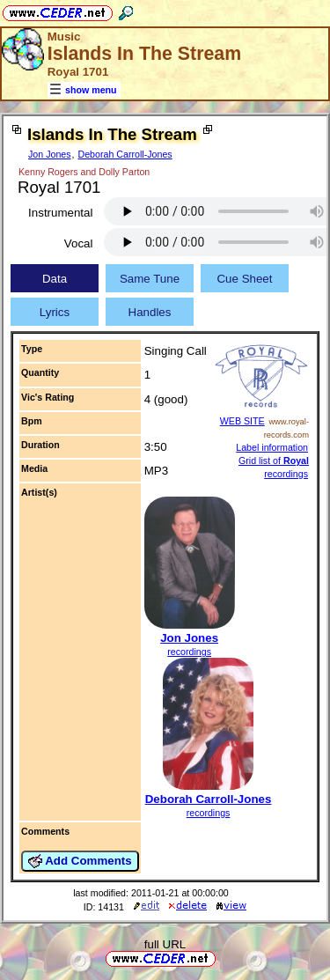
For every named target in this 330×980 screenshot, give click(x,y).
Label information (272, 447)
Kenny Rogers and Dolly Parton (84, 172)
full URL (165, 944)
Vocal (79, 243)
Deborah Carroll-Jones (125, 154)
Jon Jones (50, 154)
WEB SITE (242, 421)
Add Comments (80, 861)
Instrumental (60, 213)
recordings (189, 652)
